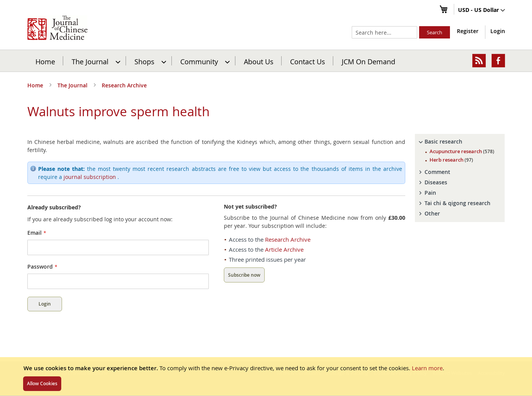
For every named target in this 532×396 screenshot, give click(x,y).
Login (498, 31)
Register (468, 31)
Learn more (427, 368)
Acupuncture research (462, 151)
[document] (266, 376)
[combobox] (384, 32)
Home (45, 61)
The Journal (73, 85)
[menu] (266, 61)
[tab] (460, 142)
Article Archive (284, 249)
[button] (482, 10)
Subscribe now (244, 275)
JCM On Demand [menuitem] (368, 61)
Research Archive (124, 85)
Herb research (451, 160)
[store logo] (57, 28)
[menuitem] (95, 61)
